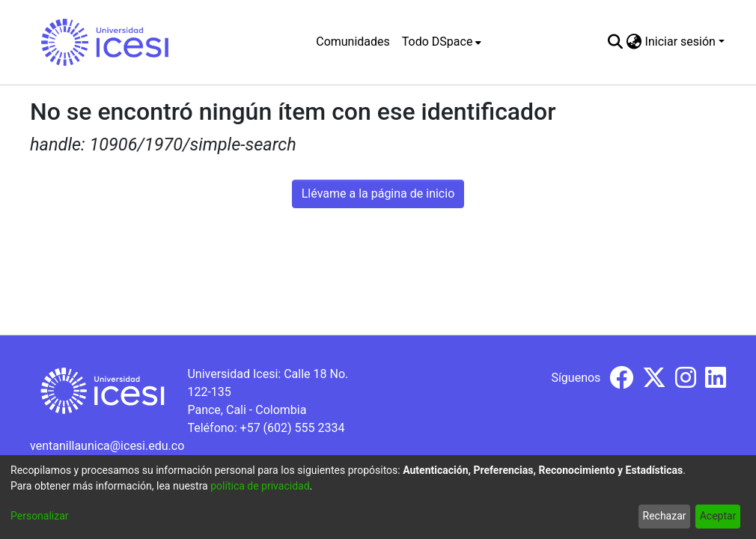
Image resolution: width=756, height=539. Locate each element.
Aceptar (718, 516)
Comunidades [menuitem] (353, 42)
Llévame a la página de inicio (378, 194)
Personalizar (40, 516)
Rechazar (665, 516)
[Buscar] (616, 42)
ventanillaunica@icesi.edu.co (107, 446)
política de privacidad (260, 486)
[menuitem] (442, 42)
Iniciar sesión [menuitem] (680, 42)
